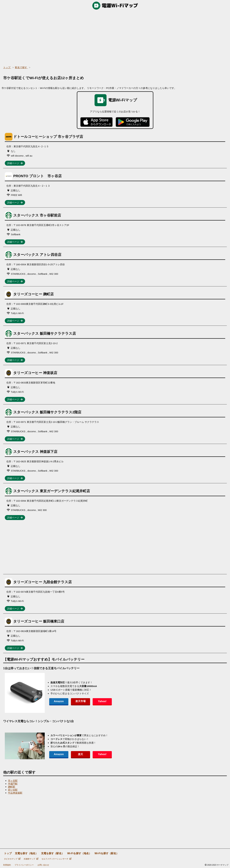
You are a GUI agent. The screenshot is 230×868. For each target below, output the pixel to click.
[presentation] (39, 693)
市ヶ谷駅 (13, 781)
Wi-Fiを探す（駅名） (107, 853)
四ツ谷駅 (13, 790)
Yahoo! (102, 701)
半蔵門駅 (13, 784)
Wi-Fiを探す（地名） (79, 853)
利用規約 (7, 865)
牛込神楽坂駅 (15, 793)
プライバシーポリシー (24, 865)
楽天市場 (80, 701)
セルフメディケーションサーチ (56, 859)
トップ (8, 853)
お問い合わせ (43, 865)
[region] (115, 37)
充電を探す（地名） (26, 853)
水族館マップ (31, 859)
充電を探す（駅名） (53, 853)
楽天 (80, 754)
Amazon (59, 701)
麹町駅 (12, 787)
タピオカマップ (12, 859)
